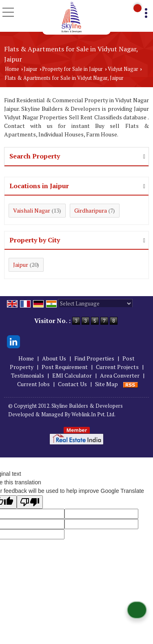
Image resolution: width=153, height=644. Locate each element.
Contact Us (72, 384)
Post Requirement (65, 367)
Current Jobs (33, 384)
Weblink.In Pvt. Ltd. (93, 414)
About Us (54, 358)
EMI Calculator (72, 375)
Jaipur (31, 69)
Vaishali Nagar (32, 210)
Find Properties (94, 358)
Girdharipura (91, 210)
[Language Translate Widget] (95, 303)
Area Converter (120, 375)
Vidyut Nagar (123, 69)
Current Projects (117, 367)
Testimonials (28, 375)
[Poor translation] (30, 502)
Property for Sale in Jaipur (72, 69)
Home (12, 69)
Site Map (106, 384)
